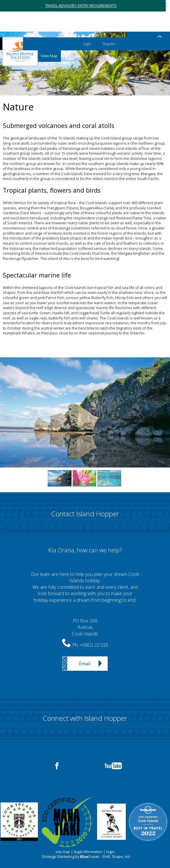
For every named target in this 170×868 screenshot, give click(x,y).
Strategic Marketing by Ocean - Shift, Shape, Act (86, 857)
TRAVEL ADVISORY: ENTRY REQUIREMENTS (81, 6)
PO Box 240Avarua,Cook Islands (85, 627)
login (110, 852)
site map (63, 852)
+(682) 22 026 (94, 645)
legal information (88, 852)
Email (85, 664)
